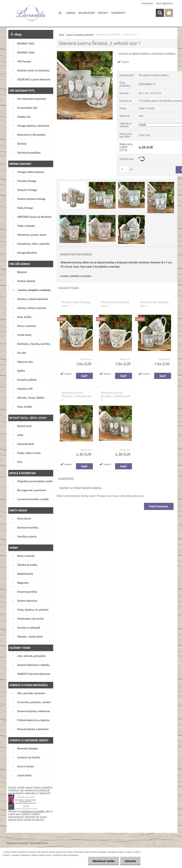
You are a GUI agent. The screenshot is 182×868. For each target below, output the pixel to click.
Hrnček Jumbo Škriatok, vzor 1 (76, 304)
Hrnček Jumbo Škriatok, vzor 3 (155, 304)
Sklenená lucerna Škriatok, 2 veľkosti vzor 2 (77, 396)
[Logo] (31, 13)
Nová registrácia (164, 3)
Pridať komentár (159, 506)
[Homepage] (59, 13)
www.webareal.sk (39, 843)
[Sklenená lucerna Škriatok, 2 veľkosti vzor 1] (85, 53)
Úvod (61, 34)
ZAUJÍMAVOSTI (118, 13)
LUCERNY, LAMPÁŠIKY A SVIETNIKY (76, 276)
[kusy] (124, 169)
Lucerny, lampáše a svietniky (80, 34)
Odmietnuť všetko (103, 861)
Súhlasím (130, 861)
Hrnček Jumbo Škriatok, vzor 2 (115, 304)
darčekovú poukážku (33, 811)
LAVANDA (71, 13)
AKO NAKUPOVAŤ (87, 13)
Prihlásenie (147, 3)
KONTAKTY (103, 13)
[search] (160, 13)
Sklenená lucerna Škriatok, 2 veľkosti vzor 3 (116, 396)
